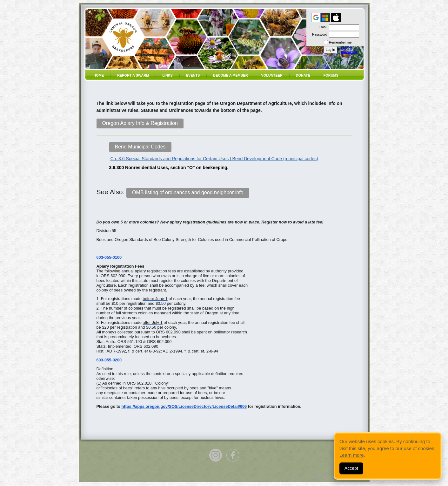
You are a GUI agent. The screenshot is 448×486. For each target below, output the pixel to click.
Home (99, 75)
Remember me (340, 42)
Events (193, 75)
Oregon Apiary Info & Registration (140, 123)
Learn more (352, 455)
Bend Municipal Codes (140, 147)
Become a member (230, 75)
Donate (303, 75)
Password (319, 34)
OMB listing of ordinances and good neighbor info (188, 192)
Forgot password (349, 50)
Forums (331, 75)
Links (167, 75)
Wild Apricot (320, 476)
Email (322, 27)
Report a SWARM (133, 75)
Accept (351, 468)
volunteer (272, 75)
